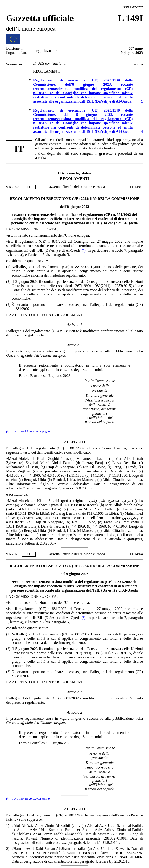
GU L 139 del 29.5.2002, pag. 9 (31, 432)
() (84, 250)
